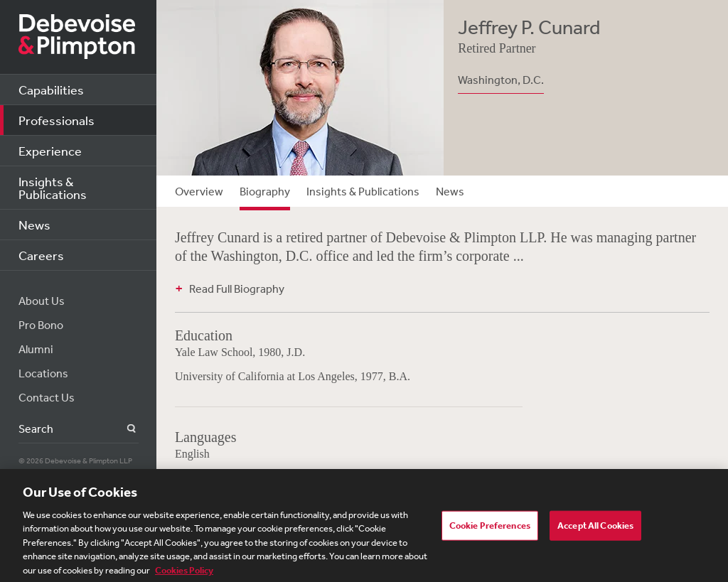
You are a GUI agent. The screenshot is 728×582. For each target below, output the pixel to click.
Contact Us (47, 397)
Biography (265, 191)
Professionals (57, 120)
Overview (199, 191)
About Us (42, 301)
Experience (50, 151)
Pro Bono (41, 325)
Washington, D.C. (501, 80)
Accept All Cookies (595, 529)
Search (123, 429)
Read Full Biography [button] (237, 289)
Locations (43, 373)
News (34, 225)
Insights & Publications (53, 188)
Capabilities (51, 90)
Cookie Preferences (490, 529)
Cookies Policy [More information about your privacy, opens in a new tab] (184, 574)
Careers (41, 255)
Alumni (36, 349)
